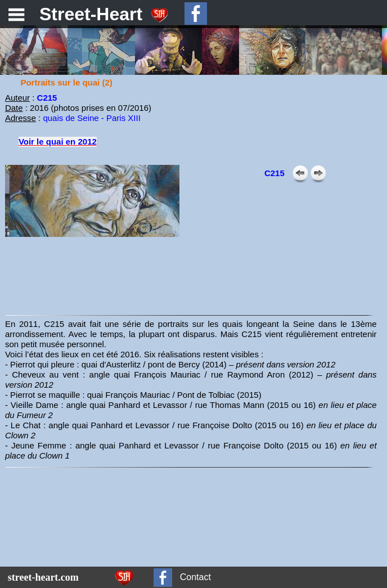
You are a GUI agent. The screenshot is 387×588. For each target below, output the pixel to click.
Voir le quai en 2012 (58, 142)
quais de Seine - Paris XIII (91, 118)
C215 (274, 173)
